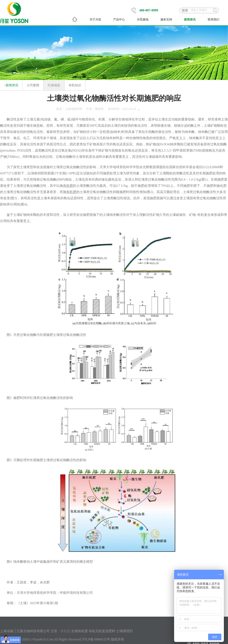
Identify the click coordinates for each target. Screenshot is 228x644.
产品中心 (119, 20)
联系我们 (213, 20)
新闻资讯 (190, 20)
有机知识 (75, 85)
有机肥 (65, 631)
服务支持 (166, 20)
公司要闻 (33, 85)
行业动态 (54, 85)
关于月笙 (95, 20)
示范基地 (143, 20)
